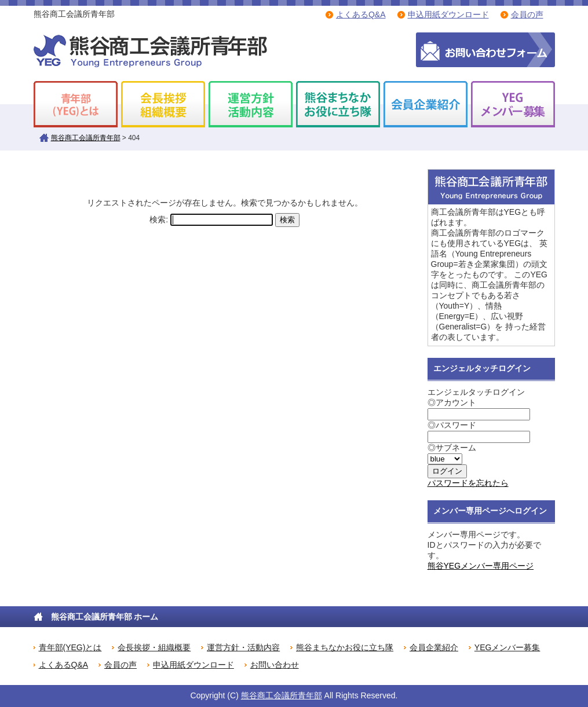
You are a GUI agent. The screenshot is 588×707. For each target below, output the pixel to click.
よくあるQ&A (361, 14)
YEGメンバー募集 (507, 647)
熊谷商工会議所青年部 (86, 138)
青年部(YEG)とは (70, 647)
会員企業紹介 (434, 647)
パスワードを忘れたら (468, 483)
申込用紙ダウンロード (448, 14)
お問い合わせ (275, 665)
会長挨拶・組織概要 (154, 647)
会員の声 (527, 14)
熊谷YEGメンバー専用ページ (481, 566)
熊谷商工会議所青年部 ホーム (105, 617)
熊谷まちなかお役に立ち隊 (345, 647)
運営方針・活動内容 (243, 647)
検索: (159, 219)
